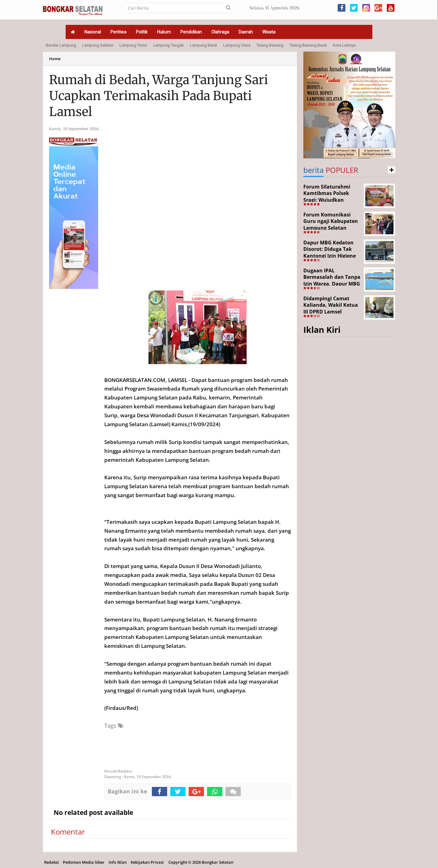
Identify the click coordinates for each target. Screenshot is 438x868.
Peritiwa (118, 32)
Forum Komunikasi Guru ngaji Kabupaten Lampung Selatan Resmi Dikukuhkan (331, 225)
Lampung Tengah (168, 45)
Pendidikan (191, 32)
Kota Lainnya (344, 45)
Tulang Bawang (270, 45)
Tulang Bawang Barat (308, 45)
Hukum (164, 32)
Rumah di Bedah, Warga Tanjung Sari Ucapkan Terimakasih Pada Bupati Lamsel (159, 96)
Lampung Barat (203, 45)
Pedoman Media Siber (84, 862)
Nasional (93, 32)
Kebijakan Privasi (147, 862)
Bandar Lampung (61, 45)
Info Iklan (118, 862)
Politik (142, 32)
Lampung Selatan (98, 45)
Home (55, 59)
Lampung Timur (133, 45)
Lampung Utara (237, 45)
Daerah (246, 32)
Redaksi (52, 862)
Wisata (269, 32)
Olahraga (220, 32)
